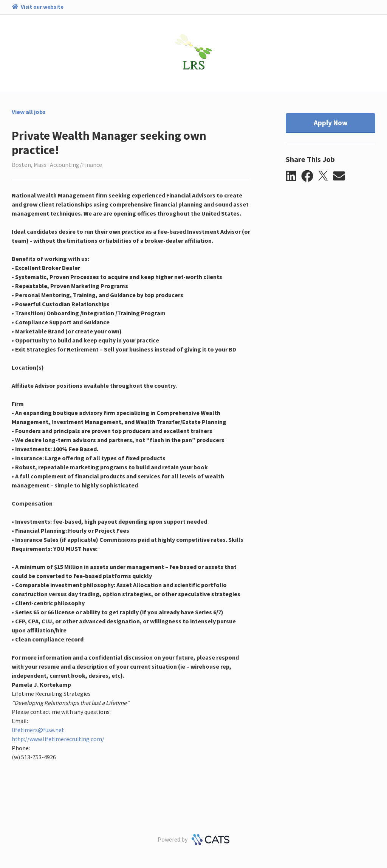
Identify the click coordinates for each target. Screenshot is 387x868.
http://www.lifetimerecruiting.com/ (58, 739)
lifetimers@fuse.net (38, 730)
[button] (293, 176)
